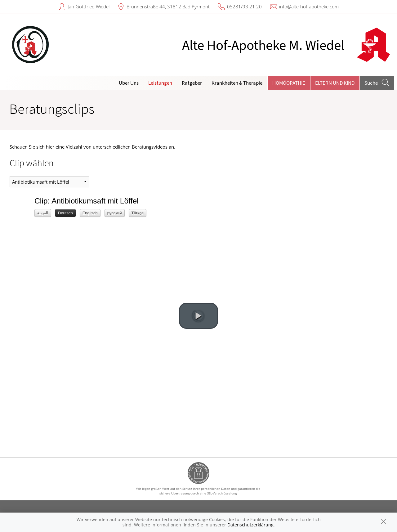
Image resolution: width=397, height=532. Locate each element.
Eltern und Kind (335, 83)
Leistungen (160, 83)
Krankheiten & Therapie (237, 83)
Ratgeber (192, 83)
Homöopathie (289, 83)
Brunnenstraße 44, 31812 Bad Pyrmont (168, 7)
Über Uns (129, 83)
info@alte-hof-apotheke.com (309, 7)
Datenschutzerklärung (250, 525)
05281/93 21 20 (244, 7)
